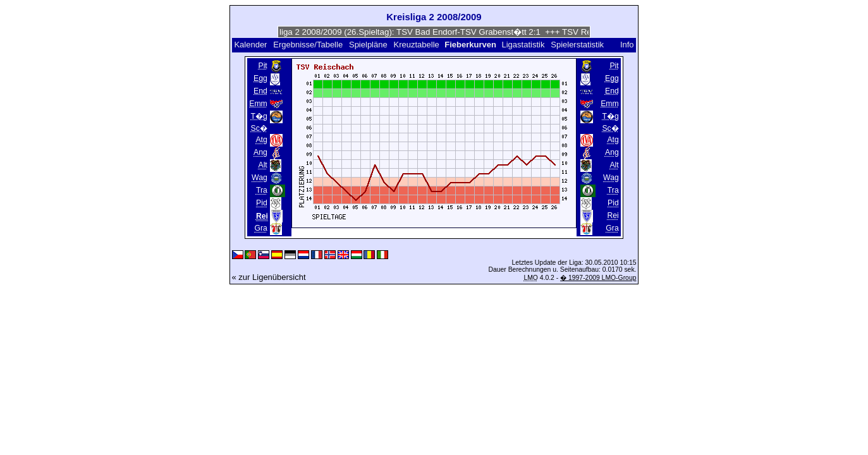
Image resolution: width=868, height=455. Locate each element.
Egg (260, 78)
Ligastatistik (523, 45)
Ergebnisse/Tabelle (308, 45)
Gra (260, 228)
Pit (262, 66)
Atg (261, 140)
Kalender (250, 45)
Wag (260, 178)
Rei (613, 215)
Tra (262, 190)
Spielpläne (368, 45)
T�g (259, 116)
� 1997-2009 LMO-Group (598, 278)
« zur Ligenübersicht (269, 277)
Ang (260, 152)
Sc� (259, 128)
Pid (262, 203)
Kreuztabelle (417, 45)
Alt (262, 165)
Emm (258, 104)
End (260, 91)
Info (627, 45)
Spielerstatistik (578, 45)
